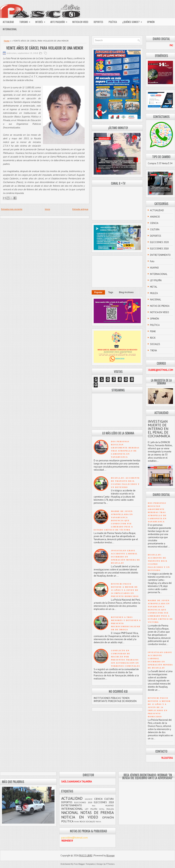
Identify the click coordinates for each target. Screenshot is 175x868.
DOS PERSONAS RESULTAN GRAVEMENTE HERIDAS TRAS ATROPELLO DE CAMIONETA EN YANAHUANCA (157, 512)
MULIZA (154, 293)
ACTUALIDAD (8, 22)
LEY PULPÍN (156, 280)
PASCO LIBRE (86, 856)
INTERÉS (41, 21)
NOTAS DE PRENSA (160, 306)
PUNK (153, 331)
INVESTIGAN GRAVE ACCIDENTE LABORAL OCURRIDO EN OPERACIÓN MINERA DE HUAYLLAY (126, 557)
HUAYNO (154, 268)
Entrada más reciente (12, 209)
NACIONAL (155, 300)
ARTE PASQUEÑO (60, 21)
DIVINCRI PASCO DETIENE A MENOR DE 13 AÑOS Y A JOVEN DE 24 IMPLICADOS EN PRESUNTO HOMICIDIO (125, 590)
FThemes (110, 864)
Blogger (111, 856)
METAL (154, 287)
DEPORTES (98, 22)
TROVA (153, 351)
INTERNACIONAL (10, 29)
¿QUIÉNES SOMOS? (133, 21)
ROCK (153, 338)
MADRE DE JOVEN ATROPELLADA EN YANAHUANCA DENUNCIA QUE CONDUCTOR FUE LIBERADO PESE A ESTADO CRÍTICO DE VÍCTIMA (113, 521)
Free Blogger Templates (84, 864)
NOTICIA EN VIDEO (80, 22)
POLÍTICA (113, 22)
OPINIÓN (151, 22)
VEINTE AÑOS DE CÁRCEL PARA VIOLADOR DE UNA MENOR (45, 48)
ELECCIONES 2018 (159, 249)
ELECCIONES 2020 (159, 242)
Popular (98, 292)
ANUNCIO (155, 217)
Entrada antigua (80, 209)
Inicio (47, 209)
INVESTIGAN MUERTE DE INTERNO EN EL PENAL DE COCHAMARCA (159, 429)
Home (7, 41)
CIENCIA (154, 223)
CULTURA (155, 229)
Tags (111, 292)
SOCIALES (155, 344)
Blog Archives (126, 292)
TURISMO (26, 21)
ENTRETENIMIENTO (160, 255)
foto (152, 261)
